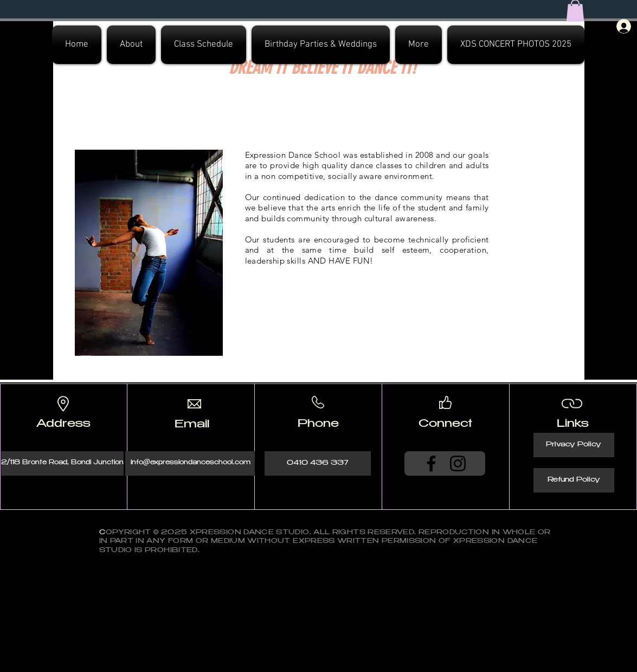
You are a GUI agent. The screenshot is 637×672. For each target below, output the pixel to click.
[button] (131, 45)
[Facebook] (431, 463)
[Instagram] (458, 463)
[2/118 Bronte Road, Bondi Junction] (62, 463)
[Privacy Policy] (574, 445)
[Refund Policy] (574, 480)
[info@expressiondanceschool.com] (190, 463)
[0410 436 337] (318, 463)
